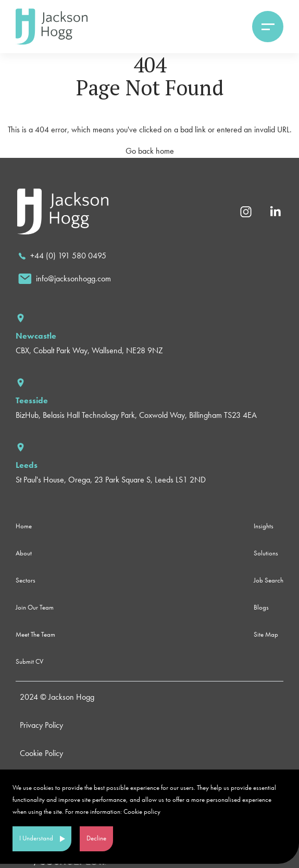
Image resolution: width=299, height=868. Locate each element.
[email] (65, 279)
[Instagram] (246, 211)
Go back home (150, 151)
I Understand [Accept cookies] (36, 838)
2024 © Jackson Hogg (57, 697)
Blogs (261, 607)
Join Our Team (35, 607)
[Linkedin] (275, 211)
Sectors (26, 580)
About (24, 553)
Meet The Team (35, 634)
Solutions (266, 553)
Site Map (266, 634)
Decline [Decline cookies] (96, 838)
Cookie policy (142, 811)
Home (24, 526)
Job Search (269, 580)
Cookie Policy (41, 753)
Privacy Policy (41, 725)
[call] (62, 256)
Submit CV (29, 661)
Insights (264, 526)
